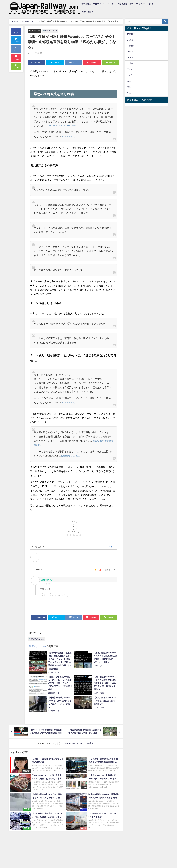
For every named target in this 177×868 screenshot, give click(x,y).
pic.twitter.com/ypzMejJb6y (63, 126)
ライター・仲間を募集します (120, 4)
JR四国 (130, 52)
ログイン (112, 547)
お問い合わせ (87, 12)
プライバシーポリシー (146, 4)
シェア (16, 31)
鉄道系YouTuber (52, 30)
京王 (129, 81)
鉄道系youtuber (35, 30)
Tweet (16, 40)
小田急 (130, 75)
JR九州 (130, 57)
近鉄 (129, 87)
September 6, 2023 (71, 136)
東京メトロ (132, 69)
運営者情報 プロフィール (93, 4)
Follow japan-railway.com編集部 (79, 743)
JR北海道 (131, 63)
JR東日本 (131, 34)
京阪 (129, 93)
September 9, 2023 (71, 402)
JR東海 (130, 40)
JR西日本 (131, 46)
